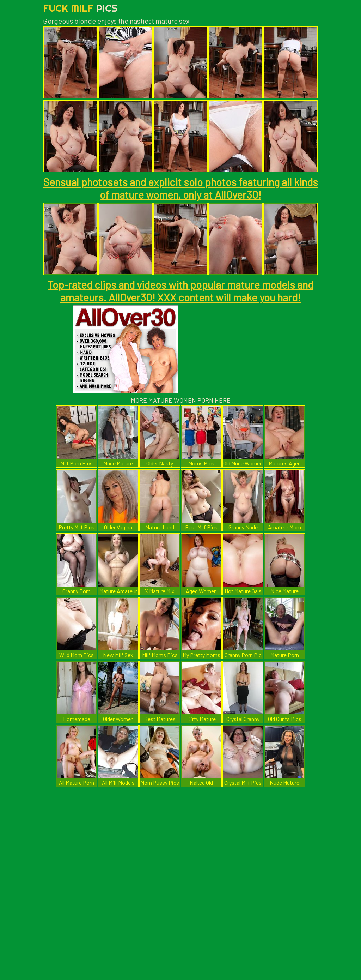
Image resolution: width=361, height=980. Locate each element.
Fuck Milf (80, 8)
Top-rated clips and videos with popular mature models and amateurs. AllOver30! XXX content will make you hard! (180, 291)
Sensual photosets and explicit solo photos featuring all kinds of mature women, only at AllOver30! (180, 188)
